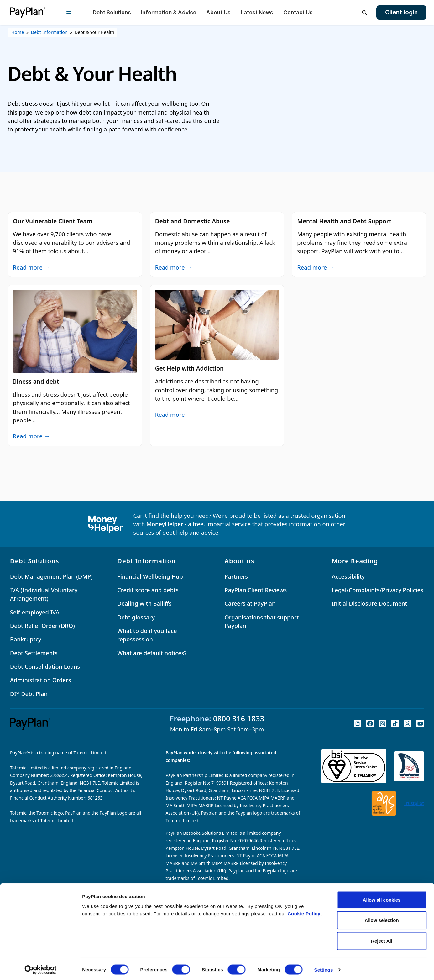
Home (18, 32)
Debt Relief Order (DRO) (42, 626)
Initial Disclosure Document (370, 603)
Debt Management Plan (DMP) (51, 576)
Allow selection (382, 918)
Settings (324, 968)
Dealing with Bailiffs (144, 603)
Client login (401, 12)
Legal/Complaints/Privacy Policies (378, 590)
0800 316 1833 (239, 718)
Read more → (31, 267)
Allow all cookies (382, 898)
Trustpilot (414, 803)
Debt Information (49, 32)
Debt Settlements (34, 653)
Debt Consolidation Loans (45, 667)
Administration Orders (41, 680)
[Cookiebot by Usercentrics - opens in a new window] (41, 968)
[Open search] (364, 13)
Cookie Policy (304, 911)
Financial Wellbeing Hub (150, 576)
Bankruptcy (26, 639)
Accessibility (348, 576)
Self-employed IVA (35, 612)
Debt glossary (136, 617)
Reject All (382, 939)
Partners (236, 576)
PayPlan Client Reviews (256, 590)
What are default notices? (152, 653)
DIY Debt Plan (29, 694)
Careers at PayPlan (250, 603)
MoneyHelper (165, 524)
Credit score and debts (148, 590)
